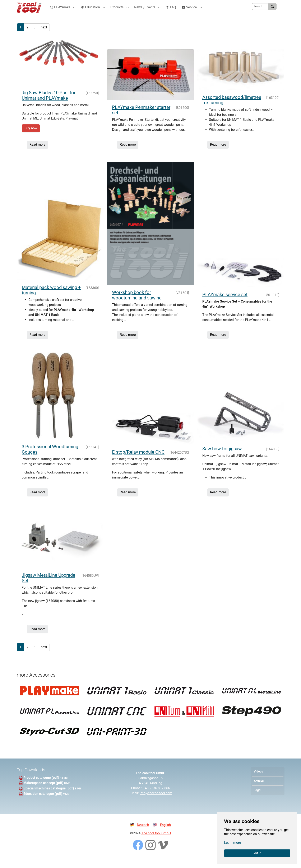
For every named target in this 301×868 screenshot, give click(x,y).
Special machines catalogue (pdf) (49, 797)
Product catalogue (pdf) (42, 786)
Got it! (257, 853)
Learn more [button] (232, 843)
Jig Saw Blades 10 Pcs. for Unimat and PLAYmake (49, 104)
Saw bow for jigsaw (222, 457)
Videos (258, 780)
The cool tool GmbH (156, 842)
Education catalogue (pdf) (43, 802)
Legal (258, 799)
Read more (37, 153)
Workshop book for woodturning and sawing (137, 304)
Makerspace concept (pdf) (44, 791)
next (44, 36)
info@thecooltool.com (156, 801)
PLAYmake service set (225, 303)
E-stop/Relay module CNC (138, 460)
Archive (259, 789)
